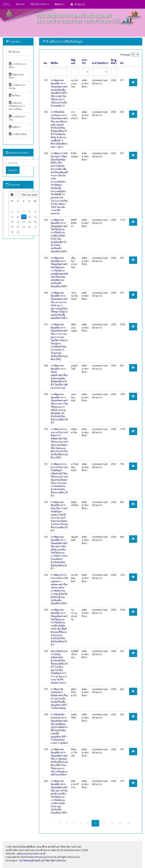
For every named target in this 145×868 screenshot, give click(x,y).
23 (12, 227)
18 (24, 222)
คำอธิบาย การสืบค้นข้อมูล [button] (62, 41)
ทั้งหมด (14, 52)
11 (24, 217)
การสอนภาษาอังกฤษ (17, 87)
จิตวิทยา (15, 96)
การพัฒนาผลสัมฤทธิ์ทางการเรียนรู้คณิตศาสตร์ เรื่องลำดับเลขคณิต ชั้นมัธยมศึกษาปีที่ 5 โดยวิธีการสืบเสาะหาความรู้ (59, 377)
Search (13, 170)
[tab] (91, 42)
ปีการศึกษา (114, 62)
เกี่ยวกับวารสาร (40, 4)
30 (12, 232)
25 (24, 227)
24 (18, 227)
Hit (122, 63)
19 (29, 222)
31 (18, 232)
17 (18, 222)
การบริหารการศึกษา (18, 66)
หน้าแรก (20, 4)
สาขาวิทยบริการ (100, 63)
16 (12, 222)
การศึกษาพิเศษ (18, 134)
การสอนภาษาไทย (17, 118)
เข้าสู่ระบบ (78, 4)
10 (18, 217)
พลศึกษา (15, 127)
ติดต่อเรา (59, 4)
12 (29, 217)
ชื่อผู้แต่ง (73, 62)
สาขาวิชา (84, 62)
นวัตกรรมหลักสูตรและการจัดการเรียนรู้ (17, 106)
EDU (6, 4)
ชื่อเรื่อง (54, 63)
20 (35, 222)
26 (29, 227)
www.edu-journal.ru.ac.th (31, 853)
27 (35, 227)
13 (35, 217)
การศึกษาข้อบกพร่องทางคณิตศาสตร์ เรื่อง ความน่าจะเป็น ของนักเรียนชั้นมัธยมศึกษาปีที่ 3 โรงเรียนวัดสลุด (59, 699)
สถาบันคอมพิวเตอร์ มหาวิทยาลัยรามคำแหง (43, 860)
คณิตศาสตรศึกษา (16, 76)
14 (129, 823)
